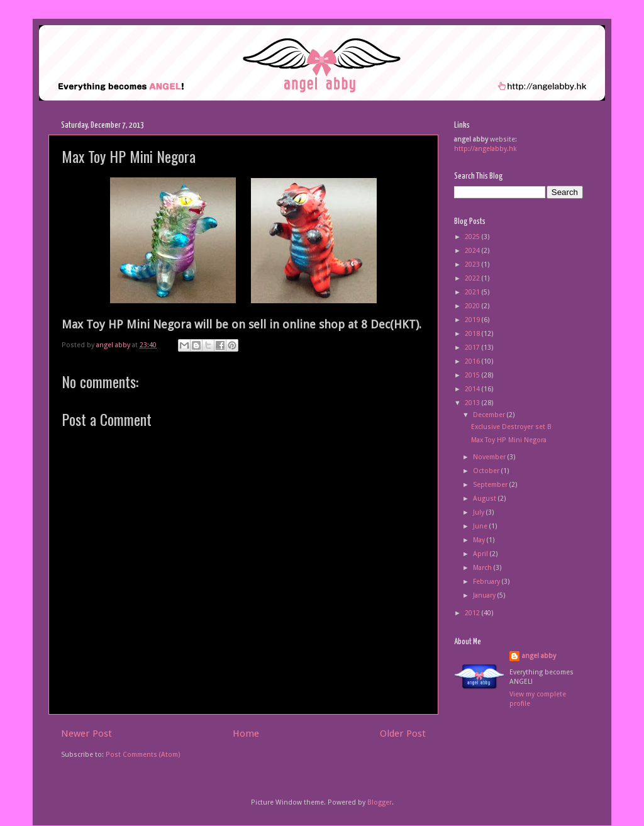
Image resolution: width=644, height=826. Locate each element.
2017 (473, 348)
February (487, 582)
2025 (473, 237)
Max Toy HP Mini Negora (509, 440)
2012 (473, 613)
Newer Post (86, 734)
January (485, 595)
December (490, 415)
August (486, 499)
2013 (473, 403)
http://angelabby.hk (486, 149)
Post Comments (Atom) (143, 755)
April (481, 554)
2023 (473, 265)
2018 (473, 334)
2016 (473, 361)
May (480, 540)
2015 (473, 375)
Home (246, 734)
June (481, 526)
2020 (473, 306)
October (487, 471)
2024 (473, 251)
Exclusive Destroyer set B (511, 427)
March (483, 568)
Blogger (380, 802)
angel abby (539, 656)
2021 (473, 292)
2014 (473, 389)
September (491, 485)
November (490, 457)
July (480, 512)
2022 (473, 278)
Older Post (403, 734)
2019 (473, 320)
